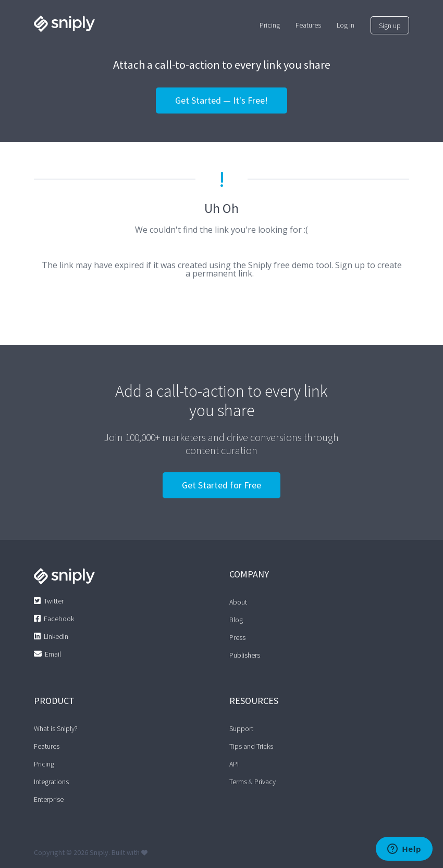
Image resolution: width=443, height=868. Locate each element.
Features (47, 746)
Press (237, 637)
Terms (238, 782)
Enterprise (49, 799)
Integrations (51, 782)
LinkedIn (56, 636)
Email (53, 654)
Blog (236, 620)
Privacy (265, 782)
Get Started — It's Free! (221, 100)
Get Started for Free (221, 485)
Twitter (54, 601)
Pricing (44, 764)
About (238, 602)
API (234, 764)
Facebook (59, 619)
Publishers (245, 655)
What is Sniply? (56, 728)
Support (241, 728)
